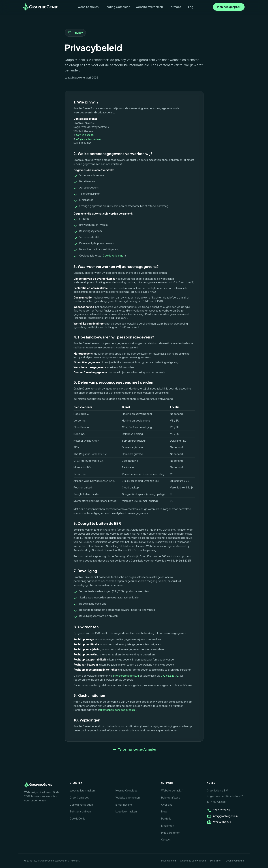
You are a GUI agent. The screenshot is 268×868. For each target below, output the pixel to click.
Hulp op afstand (171, 798)
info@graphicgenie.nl (88, 139)
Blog (190, 7)
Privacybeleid (169, 861)
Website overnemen (149, 7)
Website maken (88, 7)
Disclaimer (216, 861)
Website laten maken (82, 790)
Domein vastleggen (81, 805)
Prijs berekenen (171, 833)
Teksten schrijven (80, 811)
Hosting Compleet (117, 7)
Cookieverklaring (113, 256)
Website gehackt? (172, 790)
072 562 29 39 (85, 135)
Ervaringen (168, 826)
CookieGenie (78, 819)
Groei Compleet (79, 798)
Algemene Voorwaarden (193, 861)
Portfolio (175, 7)
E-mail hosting (124, 805)
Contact (166, 840)
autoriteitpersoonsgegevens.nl (117, 710)
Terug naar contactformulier (134, 750)
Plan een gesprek (229, 7)
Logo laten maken (126, 811)
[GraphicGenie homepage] (41, 7)
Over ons (167, 805)
